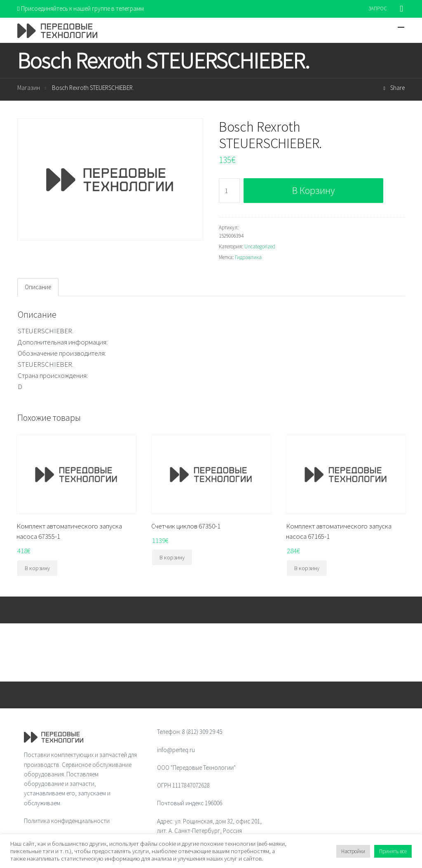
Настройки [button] (353, 851)
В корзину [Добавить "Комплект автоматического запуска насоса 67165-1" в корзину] (307, 568)
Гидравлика (248, 257)
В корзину (313, 190)
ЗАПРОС (378, 8)
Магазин (29, 88)
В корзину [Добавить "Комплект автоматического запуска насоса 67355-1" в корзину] (37, 568)
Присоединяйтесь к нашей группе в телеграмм (81, 8)
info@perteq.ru (176, 750)
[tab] (38, 287)
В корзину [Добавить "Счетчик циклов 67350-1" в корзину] (172, 557)
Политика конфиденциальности (67, 821)
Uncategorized (260, 246)
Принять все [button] (393, 851)
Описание (38, 287)
